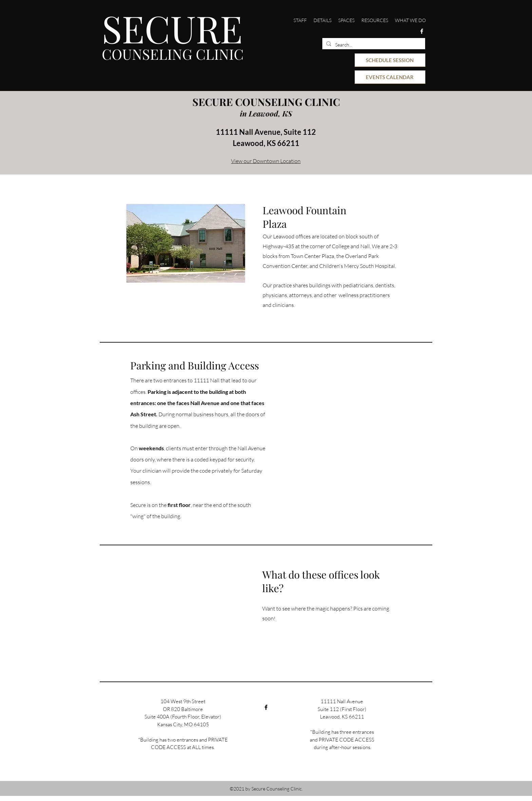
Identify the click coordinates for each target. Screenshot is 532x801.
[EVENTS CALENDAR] (390, 77)
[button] (300, 20)
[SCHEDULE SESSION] (390, 60)
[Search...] (373, 45)
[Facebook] (422, 31)
